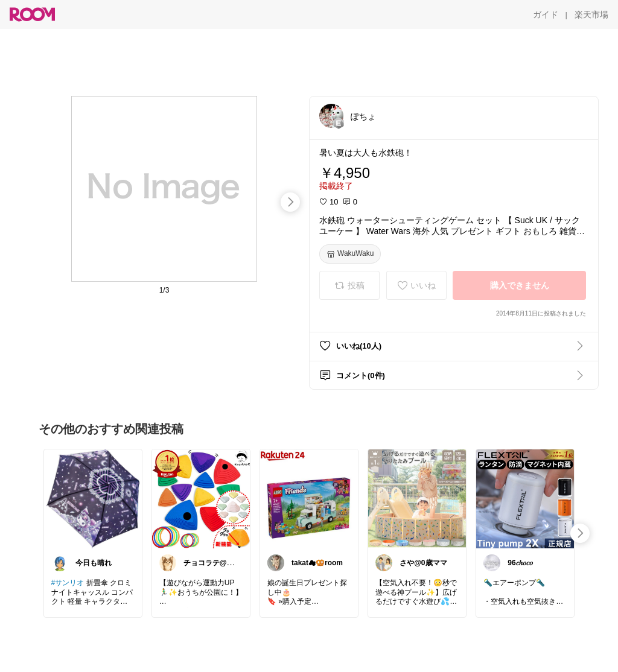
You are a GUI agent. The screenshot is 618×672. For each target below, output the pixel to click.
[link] (93, 498)
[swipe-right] (290, 202)
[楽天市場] (591, 14)
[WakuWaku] (350, 254)
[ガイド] (546, 14)
